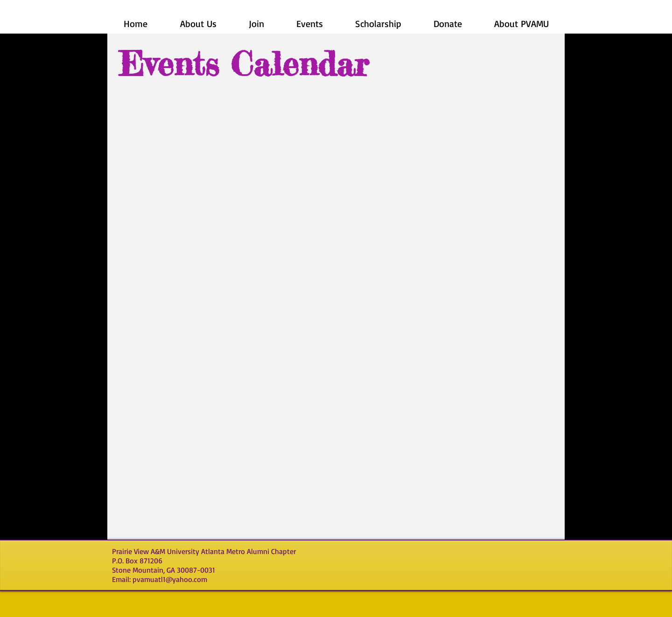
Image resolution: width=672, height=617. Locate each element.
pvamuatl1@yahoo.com (170, 579)
